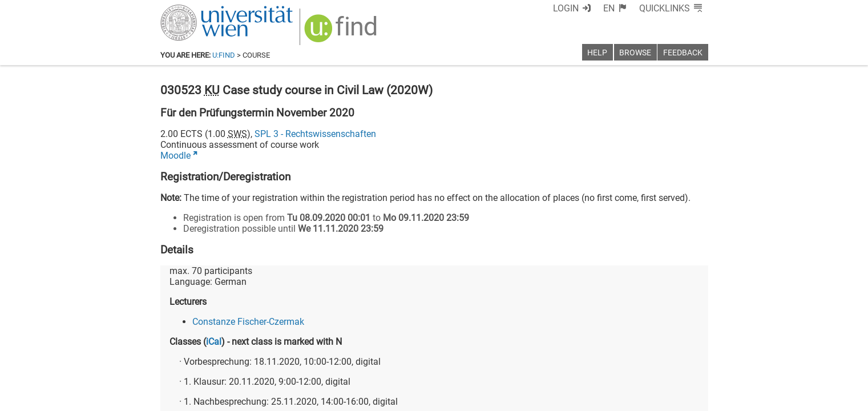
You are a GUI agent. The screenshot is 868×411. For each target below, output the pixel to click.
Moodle (175, 156)
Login (566, 8)
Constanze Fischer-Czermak (248, 322)
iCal (214, 342)
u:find (224, 55)
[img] (342, 32)
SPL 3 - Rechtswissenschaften (315, 134)
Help (597, 53)
